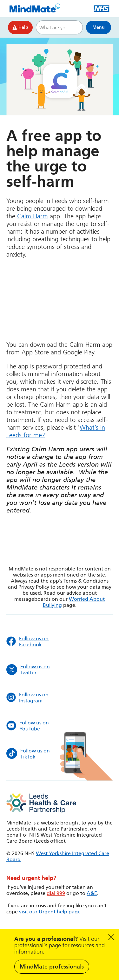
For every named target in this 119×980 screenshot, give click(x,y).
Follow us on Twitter (28, 670)
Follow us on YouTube (28, 726)
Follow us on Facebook (27, 642)
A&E (92, 893)
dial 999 (56, 893)
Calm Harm (33, 216)
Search (75, 27)
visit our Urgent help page (50, 912)
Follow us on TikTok (28, 754)
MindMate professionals (52, 967)
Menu (99, 27)
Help (20, 27)
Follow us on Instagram (27, 698)
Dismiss (111, 937)
